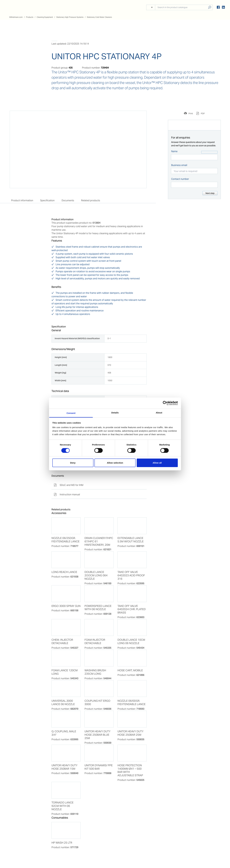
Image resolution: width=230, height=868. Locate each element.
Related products (91, 200)
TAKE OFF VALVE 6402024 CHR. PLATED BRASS (132, 609)
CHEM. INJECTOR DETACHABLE (62, 642)
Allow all (157, 463)
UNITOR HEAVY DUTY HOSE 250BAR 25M (130, 733)
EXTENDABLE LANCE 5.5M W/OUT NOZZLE (131, 540)
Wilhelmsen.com (16, 17)
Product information (22, 200)
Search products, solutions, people (210, 7)
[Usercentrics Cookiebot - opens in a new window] (165, 403)
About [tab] (159, 413)
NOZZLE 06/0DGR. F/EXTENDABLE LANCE (132, 703)
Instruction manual (67, 494)
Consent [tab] (71, 413)
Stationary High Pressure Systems (70, 17)
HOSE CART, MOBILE (130, 670)
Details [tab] (115, 413)
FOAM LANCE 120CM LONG (65, 672)
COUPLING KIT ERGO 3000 (97, 703)
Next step (210, 193)
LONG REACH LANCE (64, 572)
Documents (68, 200)
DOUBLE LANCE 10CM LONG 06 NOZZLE (131, 642)
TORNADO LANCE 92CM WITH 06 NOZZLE (62, 806)
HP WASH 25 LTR (62, 843)
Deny (73, 463)
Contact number (180, 179)
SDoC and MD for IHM (69, 485)
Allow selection (115, 463)
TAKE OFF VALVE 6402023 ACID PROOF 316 (131, 575)
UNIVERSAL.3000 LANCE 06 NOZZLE (63, 703)
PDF (203, 113)
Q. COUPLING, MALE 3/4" (64, 733)
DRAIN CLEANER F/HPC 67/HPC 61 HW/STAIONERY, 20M (99, 541)
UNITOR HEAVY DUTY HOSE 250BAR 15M (64, 767)
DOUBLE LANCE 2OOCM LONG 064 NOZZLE (96, 575)
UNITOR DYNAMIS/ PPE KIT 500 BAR (99, 767)
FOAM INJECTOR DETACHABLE (95, 642)
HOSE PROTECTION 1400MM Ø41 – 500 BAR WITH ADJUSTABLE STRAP (130, 770)
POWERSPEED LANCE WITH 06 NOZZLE (98, 608)
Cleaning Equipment (45, 17)
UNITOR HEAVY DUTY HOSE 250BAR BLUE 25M (97, 735)
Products (30, 17)
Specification (47, 200)
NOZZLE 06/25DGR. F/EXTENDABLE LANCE (65, 540)
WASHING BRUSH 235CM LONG (95, 672)
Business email (179, 165)
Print (190, 113)
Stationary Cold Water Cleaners (99, 17)
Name (174, 151)
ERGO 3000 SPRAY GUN (66, 606)
